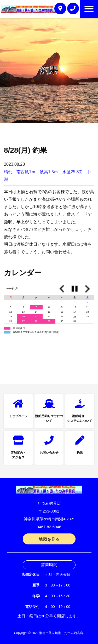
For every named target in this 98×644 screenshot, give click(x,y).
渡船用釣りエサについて (49, 418)
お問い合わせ (49, 453)
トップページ (18, 416)
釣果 (80, 453)
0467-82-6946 (49, 527)
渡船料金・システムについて (80, 418)
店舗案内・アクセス (18, 455)
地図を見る (49, 539)
